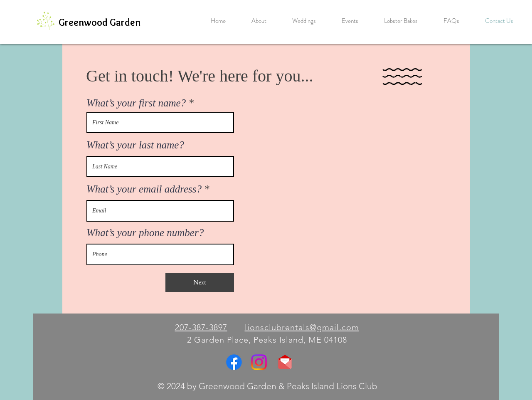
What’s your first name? (136, 103)
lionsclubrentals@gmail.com (302, 327)
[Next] (200, 283)
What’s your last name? (135, 145)
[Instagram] (259, 362)
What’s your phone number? (145, 233)
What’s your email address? (144, 189)
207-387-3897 (201, 327)
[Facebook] (234, 362)
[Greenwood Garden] (100, 22)
